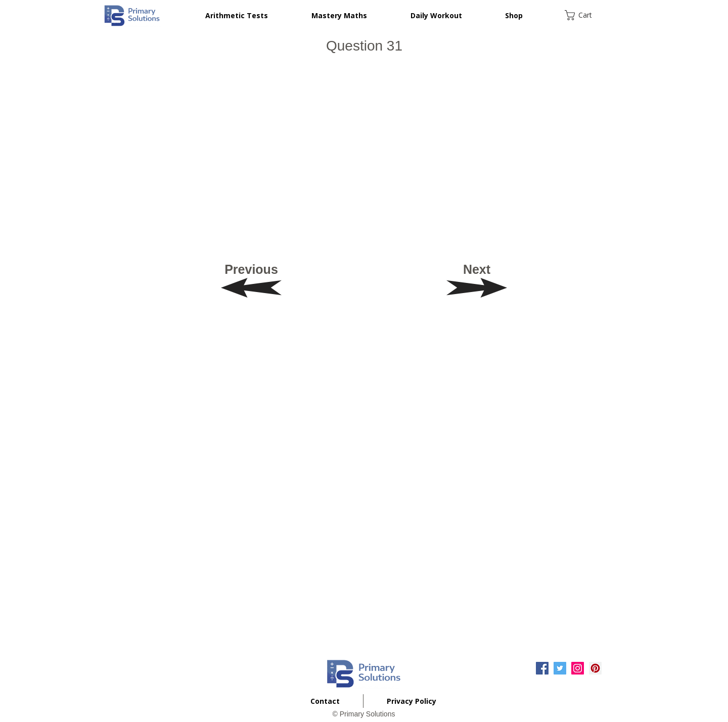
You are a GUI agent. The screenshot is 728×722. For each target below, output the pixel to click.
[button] (585, 15)
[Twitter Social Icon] (560, 668)
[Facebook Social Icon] (542, 668)
